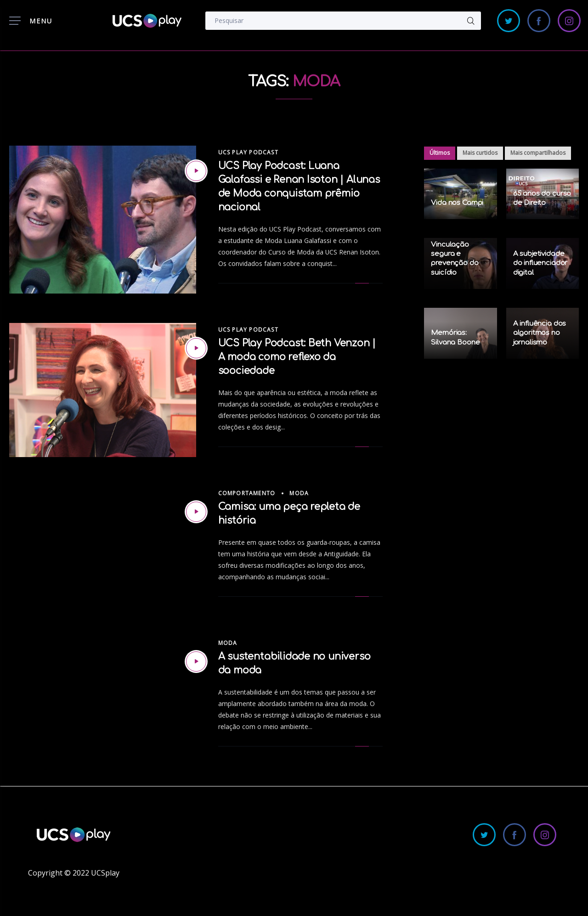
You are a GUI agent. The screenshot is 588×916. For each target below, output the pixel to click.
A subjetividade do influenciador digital (540, 263)
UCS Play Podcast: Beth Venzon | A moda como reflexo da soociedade (297, 357)
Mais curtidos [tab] (480, 153)
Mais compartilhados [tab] (538, 153)
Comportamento (247, 493)
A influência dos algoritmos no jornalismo (540, 333)
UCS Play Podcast (248, 152)
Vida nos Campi (457, 203)
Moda (299, 493)
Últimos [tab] (440, 153)
